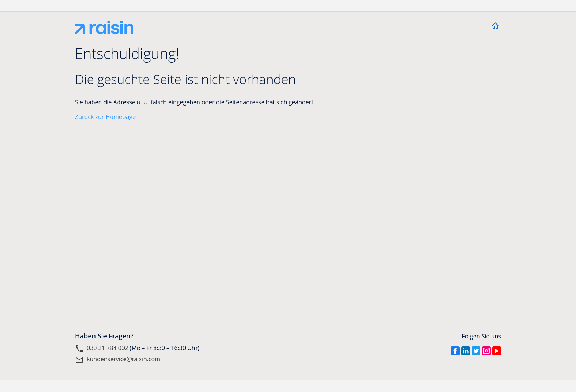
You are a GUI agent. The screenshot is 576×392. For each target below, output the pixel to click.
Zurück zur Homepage (105, 117)
